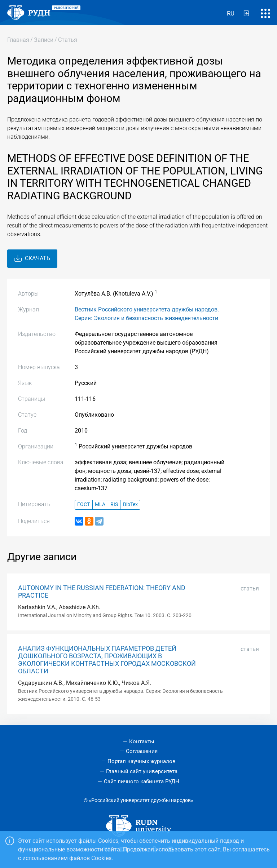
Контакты (142, 741)
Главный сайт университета (142, 771)
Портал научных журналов (142, 761)
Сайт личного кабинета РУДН (142, 781)
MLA (100, 504)
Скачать (32, 258)
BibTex (130, 504)
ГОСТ (83, 504)
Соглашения (142, 751)
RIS (114, 504)
